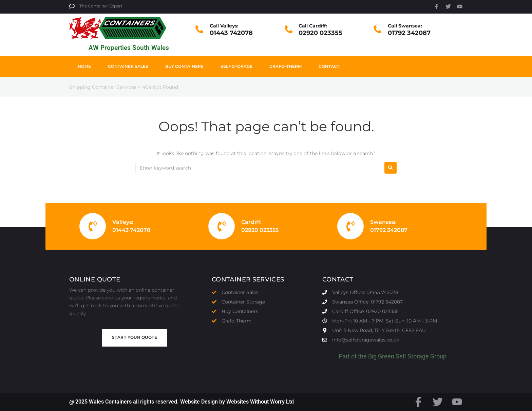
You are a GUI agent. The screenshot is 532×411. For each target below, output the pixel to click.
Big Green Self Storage (398, 356)
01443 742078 (231, 33)
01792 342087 (409, 33)
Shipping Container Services (103, 87)
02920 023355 (320, 33)
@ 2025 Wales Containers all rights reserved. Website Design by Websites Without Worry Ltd (182, 402)
